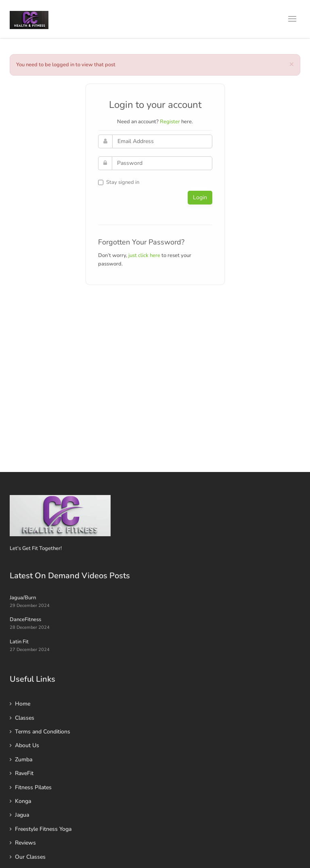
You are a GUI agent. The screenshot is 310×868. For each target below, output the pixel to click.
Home (23, 704)
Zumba (24, 759)
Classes (25, 718)
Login (200, 197)
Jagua (22, 815)
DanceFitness (25, 619)
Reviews (25, 843)
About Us (27, 745)
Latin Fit (19, 642)
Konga (23, 801)
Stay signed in (119, 182)
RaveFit (24, 773)
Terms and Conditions (43, 732)
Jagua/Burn (23, 598)
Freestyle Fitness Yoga (43, 829)
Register (170, 122)
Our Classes (30, 857)
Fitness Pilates (33, 787)
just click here (144, 255)
